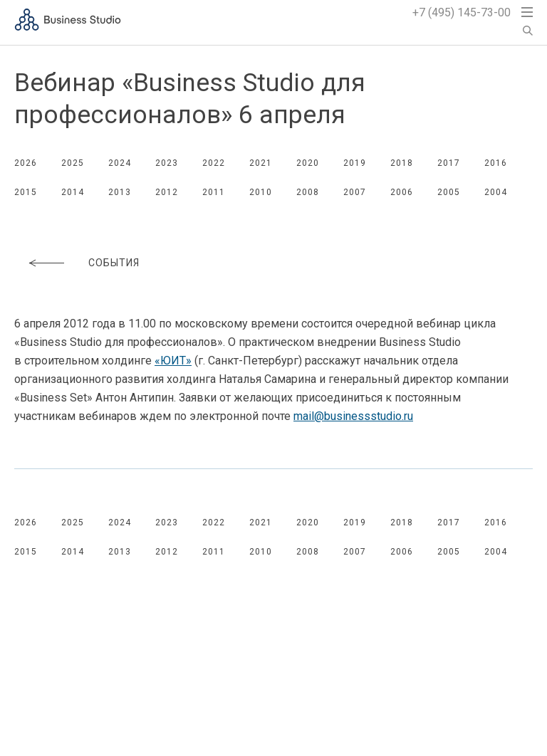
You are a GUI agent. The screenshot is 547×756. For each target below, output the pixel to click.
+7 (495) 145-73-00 (462, 12)
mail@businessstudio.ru (353, 416)
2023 (167, 163)
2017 (449, 163)
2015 (26, 192)
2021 (261, 163)
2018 (402, 163)
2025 (73, 163)
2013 (120, 192)
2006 (402, 192)
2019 (355, 163)
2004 (496, 192)
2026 (26, 163)
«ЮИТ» (173, 361)
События (114, 263)
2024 (120, 163)
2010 (261, 192)
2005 (449, 192)
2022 (214, 163)
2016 (496, 163)
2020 (308, 163)
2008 (308, 192)
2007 (355, 192)
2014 (73, 192)
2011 (214, 192)
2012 (167, 192)
